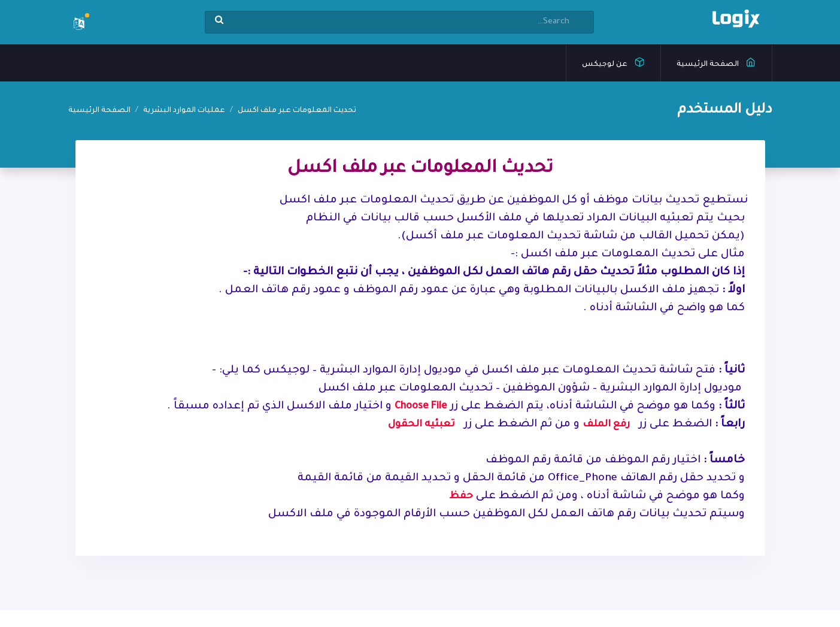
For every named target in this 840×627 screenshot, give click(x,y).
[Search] (399, 22)
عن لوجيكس (613, 62)
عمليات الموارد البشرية (184, 111)
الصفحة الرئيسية (716, 62)
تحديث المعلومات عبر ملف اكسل (297, 111)
